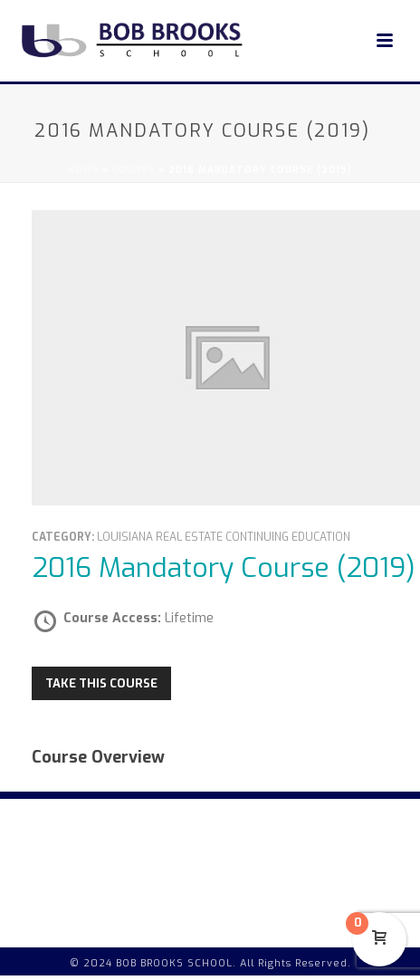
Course (134, 170)
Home (83, 170)
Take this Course (101, 683)
